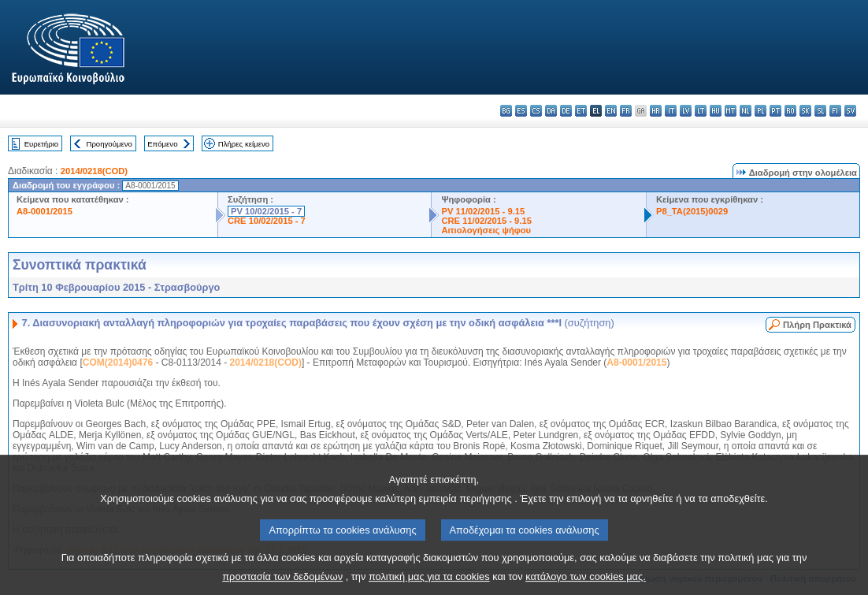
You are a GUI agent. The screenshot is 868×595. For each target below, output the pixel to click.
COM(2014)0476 (118, 363)
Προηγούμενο (109, 144)
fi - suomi (835, 111)
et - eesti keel (581, 111)
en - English (611, 111)
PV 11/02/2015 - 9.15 (483, 211)
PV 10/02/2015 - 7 (266, 211)
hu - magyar (716, 111)
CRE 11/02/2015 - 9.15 (486, 221)
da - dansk (551, 111)
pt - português (775, 111)
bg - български (506, 111)
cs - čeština (536, 111)
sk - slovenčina (805, 111)
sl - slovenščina (820, 111)
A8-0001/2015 (45, 211)
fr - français (626, 111)
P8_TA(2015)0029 (692, 211)
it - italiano (671, 111)
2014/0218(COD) (94, 171)
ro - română (790, 111)
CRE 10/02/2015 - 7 (267, 221)
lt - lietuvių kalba (701, 111)
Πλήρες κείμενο (244, 144)
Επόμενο (162, 144)
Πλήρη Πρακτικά (817, 325)
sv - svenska (850, 111)
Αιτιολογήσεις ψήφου (486, 230)
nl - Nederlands (746, 111)
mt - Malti (731, 111)
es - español (521, 111)
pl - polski (760, 111)
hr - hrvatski (656, 111)
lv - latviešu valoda (686, 111)
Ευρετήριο (41, 144)
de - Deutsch (566, 111)
